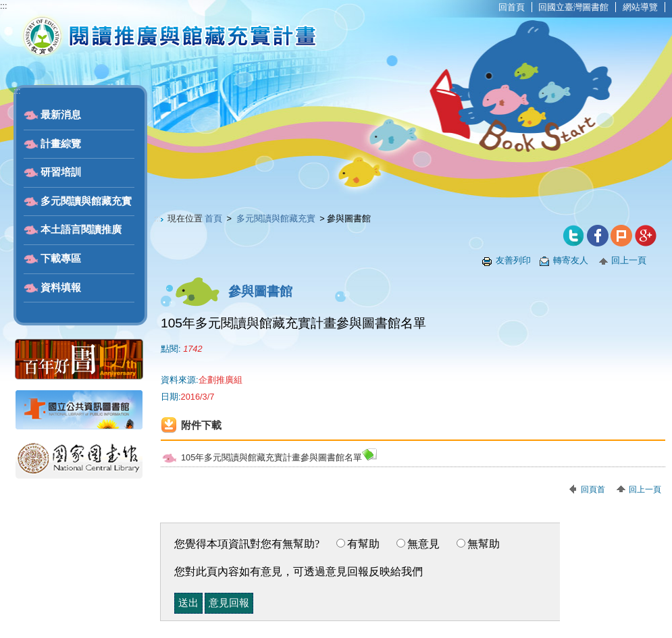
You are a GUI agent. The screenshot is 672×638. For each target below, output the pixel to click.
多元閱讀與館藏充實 (86, 201)
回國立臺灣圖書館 (573, 7)
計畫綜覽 (61, 144)
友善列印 (513, 260)
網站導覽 (640, 7)
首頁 (213, 218)
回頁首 (593, 489)
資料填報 (61, 288)
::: (4, 6)
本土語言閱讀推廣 (81, 230)
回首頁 (512, 7)
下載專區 (61, 259)
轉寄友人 (571, 260)
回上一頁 (629, 260)
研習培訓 (61, 172)
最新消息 (61, 115)
